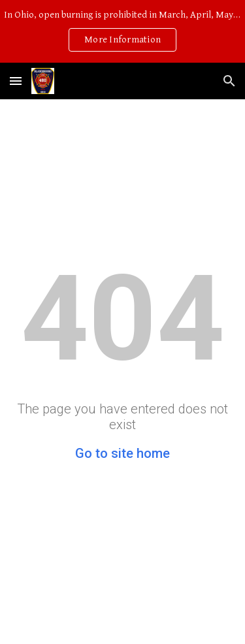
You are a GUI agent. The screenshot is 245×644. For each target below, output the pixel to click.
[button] (16, 81)
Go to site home (122, 453)
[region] (122, 31)
